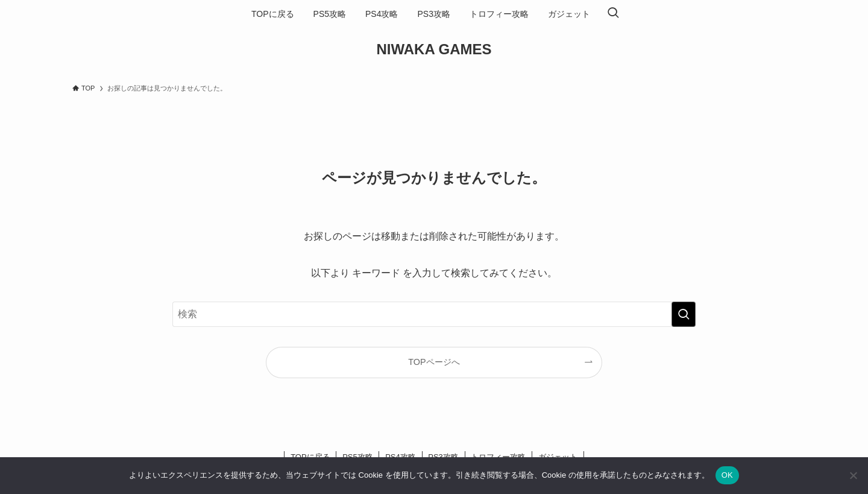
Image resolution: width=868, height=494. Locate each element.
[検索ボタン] (613, 14)
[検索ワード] (434, 314)
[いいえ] (853, 475)
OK (727, 475)
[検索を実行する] (684, 314)
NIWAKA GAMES (434, 49)
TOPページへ (434, 362)
